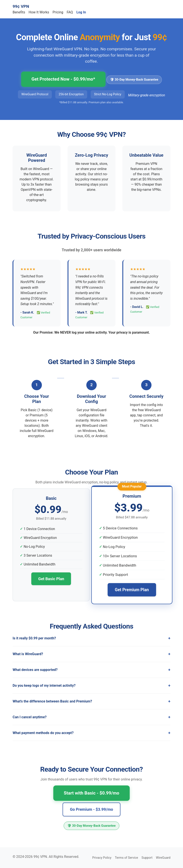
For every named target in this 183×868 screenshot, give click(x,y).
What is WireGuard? (28, 654)
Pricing (58, 12)
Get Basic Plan (51, 579)
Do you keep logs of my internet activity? (44, 686)
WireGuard (163, 858)
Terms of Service (126, 858)
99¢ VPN (21, 6)
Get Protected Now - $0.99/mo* (63, 79)
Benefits (19, 12)
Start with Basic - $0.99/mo (91, 793)
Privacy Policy (102, 858)
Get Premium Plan (132, 590)
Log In (81, 12)
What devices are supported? (35, 670)
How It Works (39, 12)
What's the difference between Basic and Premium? (52, 701)
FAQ (70, 12)
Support (147, 858)
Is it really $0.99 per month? (34, 638)
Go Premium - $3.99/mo (91, 809)
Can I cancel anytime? (29, 717)
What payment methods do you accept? (43, 733)
